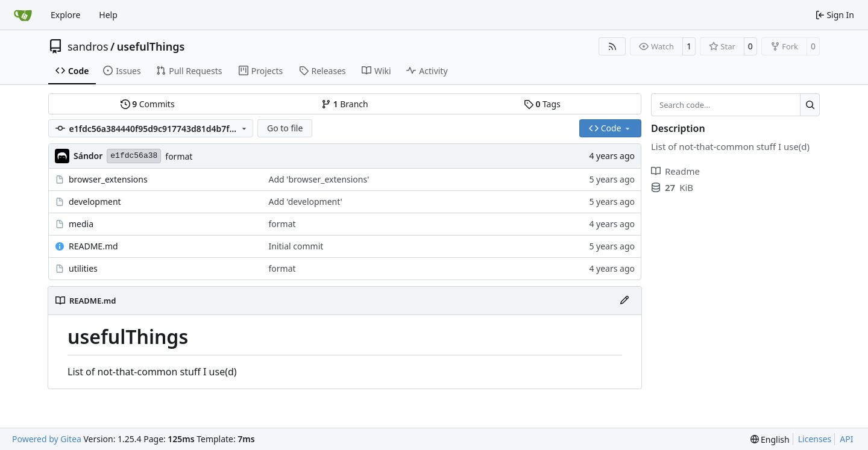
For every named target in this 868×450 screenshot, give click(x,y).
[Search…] (810, 105)
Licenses (815, 439)
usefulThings (151, 46)
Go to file (285, 128)
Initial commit (296, 246)
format (179, 156)
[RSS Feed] (612, 46)
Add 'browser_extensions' (319, 179)
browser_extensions (108, 179)
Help (108, 15)
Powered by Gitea (47, 439)
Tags (542, 104)
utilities (83, 268)
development (95, 202)
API (846, 439)
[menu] (770, 439)
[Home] (23, 15)
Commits (148, 104)
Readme (675, 171)
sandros (88, 46)
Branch (345, 104)
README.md (93, 246)
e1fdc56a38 (134, 156)
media (81, 224)
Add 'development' (306, 202)
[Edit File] (624, 301)
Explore (65, 15)
